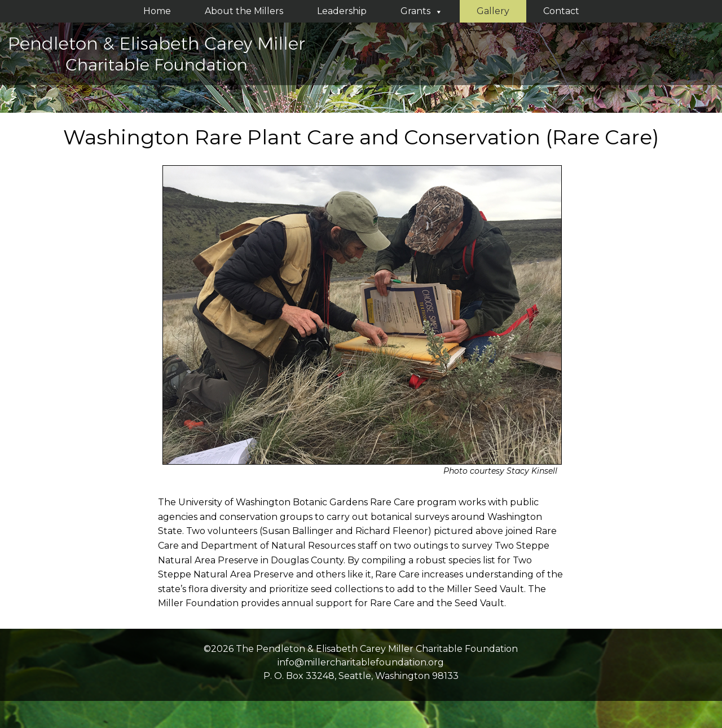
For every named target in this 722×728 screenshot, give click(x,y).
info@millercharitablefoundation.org (361, 662)
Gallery (493, 11)
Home (157, 11)
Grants (422, 11)
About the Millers (244, 11)
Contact (561, 11)
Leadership (342, 11)
